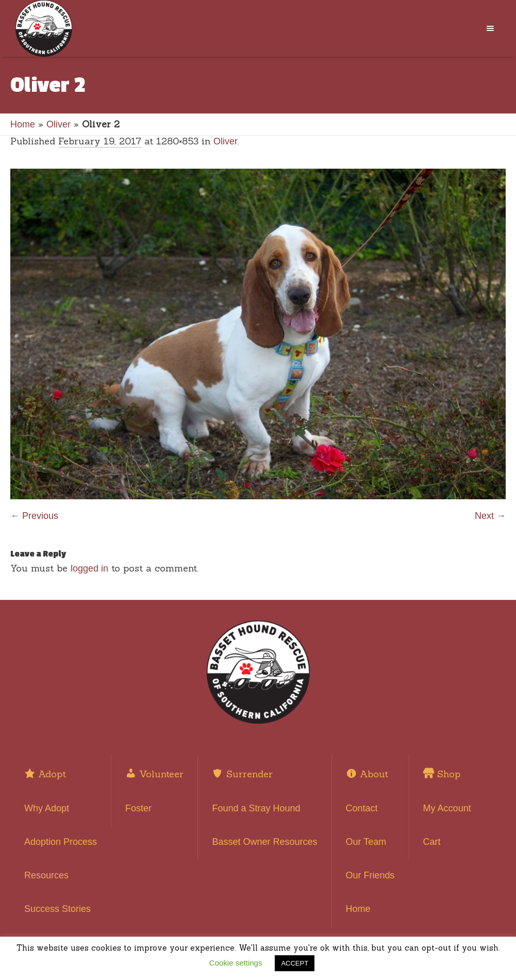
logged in (89, 568)
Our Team (366, 842)
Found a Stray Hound (256, 808)
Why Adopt (47, 808)
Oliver (59, 124)
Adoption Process (61, 842)
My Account (447, 808)
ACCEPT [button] (295, 963)
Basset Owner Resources (264, 842)
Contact (362, 808)
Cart (432, 842)
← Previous (34, 516)
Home (23, 124)
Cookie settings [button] (236, 963)
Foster (138, 808)
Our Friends (370, 875)
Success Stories (57, 909)
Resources (46, 875)
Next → (490, 516)
